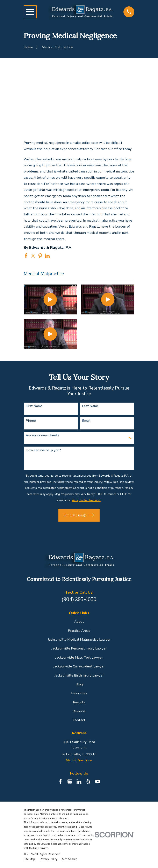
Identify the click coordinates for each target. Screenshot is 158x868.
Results (79, 702)
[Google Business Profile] (70, 781)
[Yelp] (88, 781)
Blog (79, 684)
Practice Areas (79, 631)
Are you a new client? (42, 435)
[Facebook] (60, 781)
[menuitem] (29, 859)
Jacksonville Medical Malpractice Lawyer (79, 639)
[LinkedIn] (79, 781)
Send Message (79, 515)
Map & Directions (79, 760)
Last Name (90, 406)
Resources (79, 693)
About (79, 622)
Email (86, 421)
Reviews (79, 711)
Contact (79, 720)
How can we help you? (43, 450)
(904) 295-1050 (79, 599)
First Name (34, 406)
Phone (31, 421)
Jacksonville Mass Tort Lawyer (79, 657)
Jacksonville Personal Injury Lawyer (79, 648)
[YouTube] (98, 781)
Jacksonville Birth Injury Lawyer (79, 675)
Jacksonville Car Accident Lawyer (79, 666)
